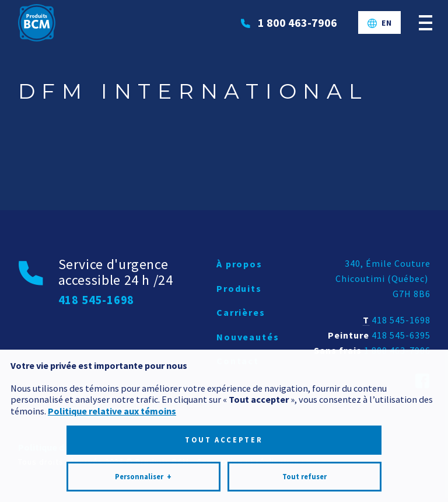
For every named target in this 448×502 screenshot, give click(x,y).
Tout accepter (224, 432)
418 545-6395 (401, 335)
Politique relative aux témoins (112, 403)
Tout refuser (304, 469)
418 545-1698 (401, 320)
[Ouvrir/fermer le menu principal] (426, 22)
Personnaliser (143, 469)
